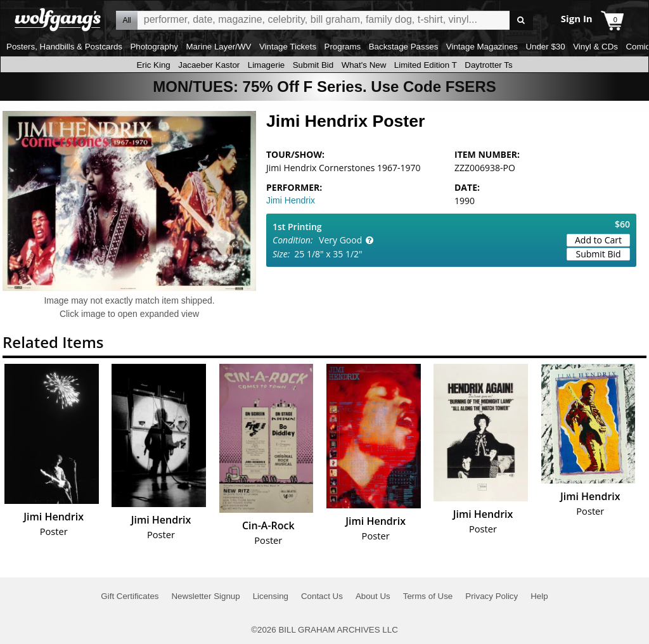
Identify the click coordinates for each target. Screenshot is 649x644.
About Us (373, 596)
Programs (343, 47)
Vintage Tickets (288, 47)
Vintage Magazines (482, 47)
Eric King (153, 65)
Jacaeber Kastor (209, 65)
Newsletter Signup (205, 596)
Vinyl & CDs (595, 47)
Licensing (271, 596)
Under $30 (545, 47)
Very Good (340, 240)
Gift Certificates (130, 596)
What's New (364, 65)
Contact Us (322, 596)
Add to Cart (598, 240)
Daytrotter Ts (488, 65)
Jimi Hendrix (291, 200)
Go (521, 21)
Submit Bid (313, 65)
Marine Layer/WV (218, 47)
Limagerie (267, 65)
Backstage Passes (404, 47)
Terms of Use (428, 596)
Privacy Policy (492, 596)
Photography (154, 47)
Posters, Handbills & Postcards (64, 47)
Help (539, 596)
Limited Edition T (426, 65)
